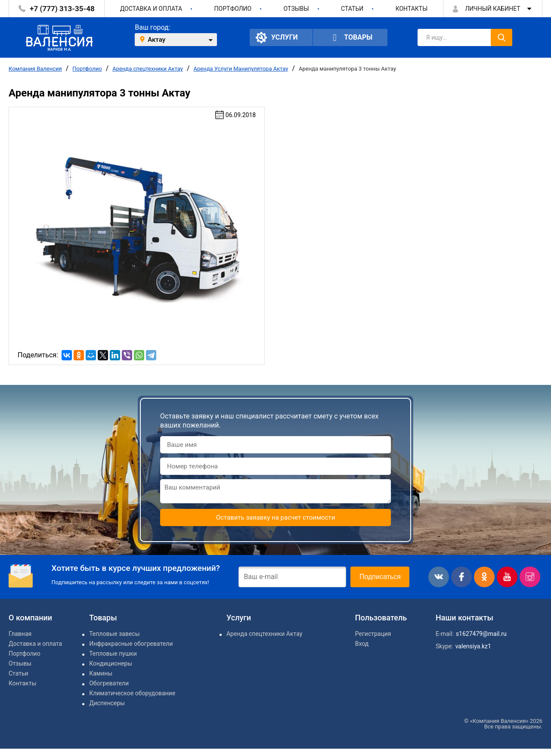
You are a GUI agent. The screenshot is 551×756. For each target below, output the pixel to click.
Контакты (412, 9)
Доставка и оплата (151, 9)
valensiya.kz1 (473, 646)
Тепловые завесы (114, 634)
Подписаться (380, 577)
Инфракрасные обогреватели (131, 644)
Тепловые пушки (113, 654)
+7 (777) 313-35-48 (62, 9)
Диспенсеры (107, 703)
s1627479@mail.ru (481, 634)
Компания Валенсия (35, 69)
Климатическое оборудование (132, 693)
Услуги (277, 37)
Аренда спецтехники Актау (148, 69)
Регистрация (373, 634)
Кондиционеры (111, 663)
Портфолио (233, 9)
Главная (20, 634)
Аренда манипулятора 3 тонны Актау (347, 69)
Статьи (352, 9)
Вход (362, 644)
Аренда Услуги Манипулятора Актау (241, 69)
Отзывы (296, 9)
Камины (101, 673)
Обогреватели (109, 683)
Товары (350, 38)
